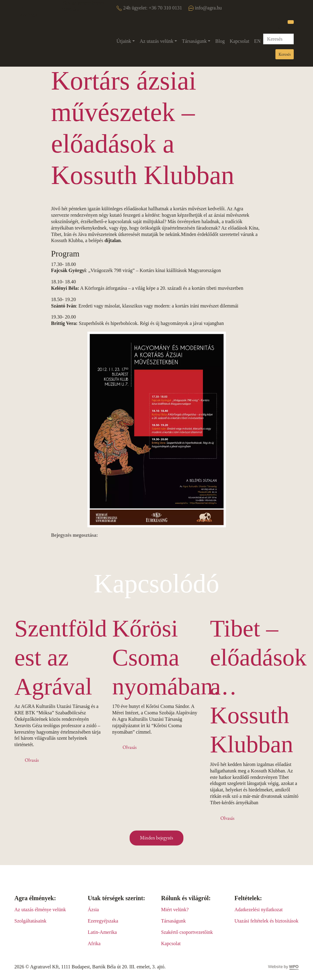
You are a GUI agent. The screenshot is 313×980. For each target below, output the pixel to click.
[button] (126, 41)
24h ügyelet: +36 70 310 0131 (149, 8)
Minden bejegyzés (157, 838)
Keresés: (285, 28)
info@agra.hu (205, 8)
